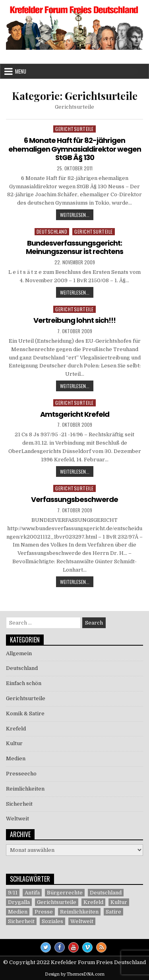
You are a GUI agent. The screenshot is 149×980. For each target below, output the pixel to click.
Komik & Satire (25, 714)
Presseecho (21, 774)
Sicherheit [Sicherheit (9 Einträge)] (21, 921)
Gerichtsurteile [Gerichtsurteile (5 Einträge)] (57, 902)
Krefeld (16, 729)
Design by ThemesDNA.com (75, 974)
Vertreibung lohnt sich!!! (74, 320)
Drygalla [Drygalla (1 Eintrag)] (19, 902)
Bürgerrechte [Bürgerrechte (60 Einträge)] (65, 893)
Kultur (14, 743)
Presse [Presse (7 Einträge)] (44, 912)
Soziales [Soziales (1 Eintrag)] (52, 921)
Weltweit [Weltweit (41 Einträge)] (82, 921)
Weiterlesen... (77, 216)
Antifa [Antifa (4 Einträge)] (32, 893)
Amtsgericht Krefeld (75, 414)
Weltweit (17, 819)
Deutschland (52, 231)
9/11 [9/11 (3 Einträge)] (13, 893)
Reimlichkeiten (25, 789)
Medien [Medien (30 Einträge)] (18, 912)
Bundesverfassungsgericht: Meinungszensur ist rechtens (74, 247)
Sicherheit (19, 804)
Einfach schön (24, 683)
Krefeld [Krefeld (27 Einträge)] (93, 902)
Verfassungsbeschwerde (74, 499)
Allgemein (19, 653)
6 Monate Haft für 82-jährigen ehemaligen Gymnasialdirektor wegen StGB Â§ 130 (75, 149)
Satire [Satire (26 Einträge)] (113, 912)
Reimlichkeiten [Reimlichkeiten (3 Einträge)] (79, 912)
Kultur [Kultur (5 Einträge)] (119, 902)
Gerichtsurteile (74, 129)
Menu (21, 71)
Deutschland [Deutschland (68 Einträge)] (106, 893)
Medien (16, 758)
